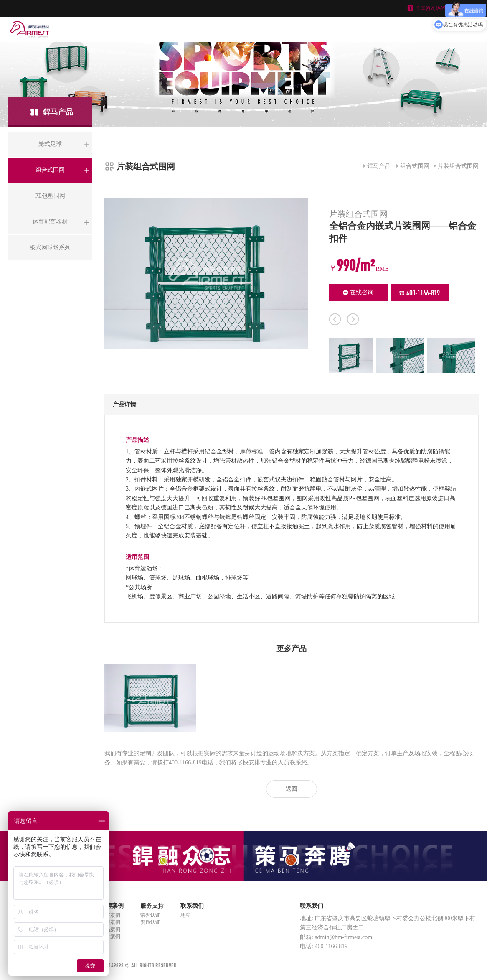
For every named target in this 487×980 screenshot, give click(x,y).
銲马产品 (379, 166)
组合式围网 (415, 166)
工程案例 (112, 906)
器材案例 (110, 937)
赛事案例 (110, 915)
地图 (185, 915)
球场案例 (110, 929)
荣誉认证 (150, 915)
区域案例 (110, 922)
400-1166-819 (420, 293)
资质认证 (150, 922)
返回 (292, 789)
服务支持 (152, 906)
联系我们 (192, 906)
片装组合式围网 (458, 166)
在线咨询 (358, 292)
